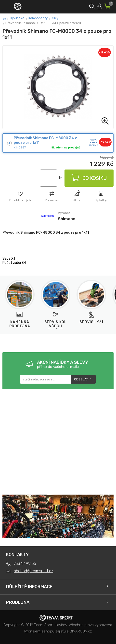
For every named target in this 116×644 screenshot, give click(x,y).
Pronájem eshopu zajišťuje (46, 631)
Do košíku (89, 178)
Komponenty (38, 18)
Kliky (55, 18)
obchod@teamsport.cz (33, 571)
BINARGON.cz (81, 631)
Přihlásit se (99, 6)
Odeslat (81, 379)
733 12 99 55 (25, 564)
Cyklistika (17, 18)
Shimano (67, 219)
